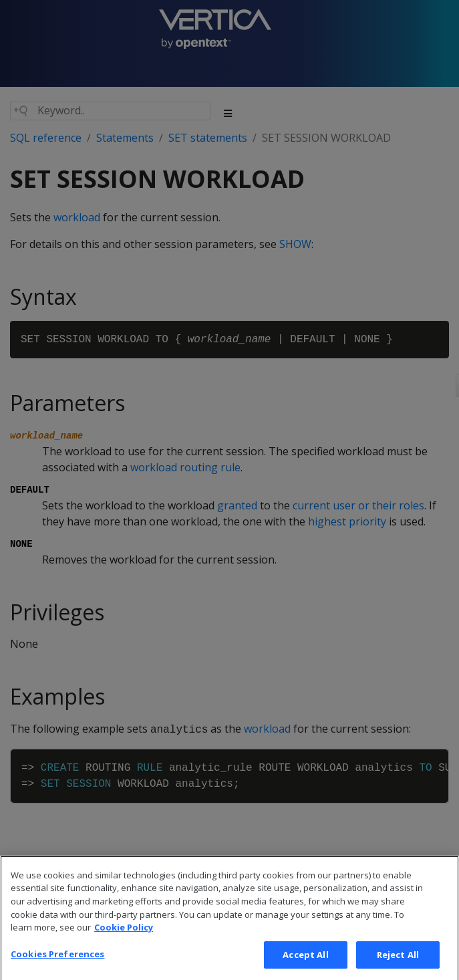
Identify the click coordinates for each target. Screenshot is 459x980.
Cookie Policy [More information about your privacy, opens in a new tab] (124, 941)
